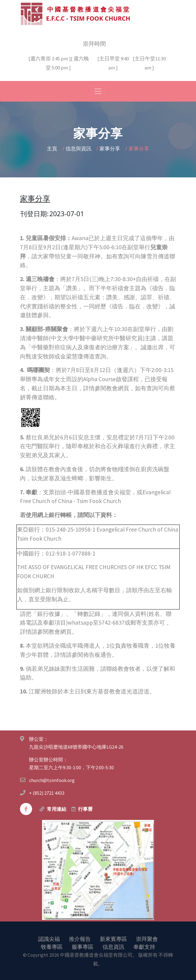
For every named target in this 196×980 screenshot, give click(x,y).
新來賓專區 (113, 938)
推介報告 (80, 938)
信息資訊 (113, 946)
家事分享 (110, 148)
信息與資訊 (79, 148)
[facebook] (26, 809)
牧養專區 (52, 946)
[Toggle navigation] (98, 91)
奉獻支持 (144, 946)
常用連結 (57, 809)
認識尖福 (49, 938)
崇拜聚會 (147, 938)
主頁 (53, 148)
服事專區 (83, 946)
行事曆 (85, 809)
